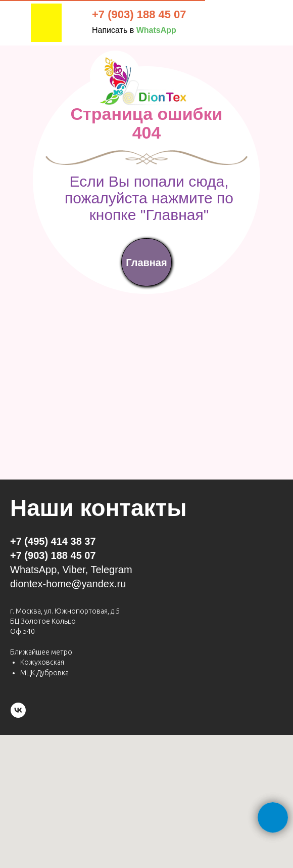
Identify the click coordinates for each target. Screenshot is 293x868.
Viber (74, 570)
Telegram (111, 570)
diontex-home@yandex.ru (68, 584)
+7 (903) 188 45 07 (139, 14)
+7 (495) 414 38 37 (53, 541)
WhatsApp (33, 570)
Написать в (134, 30)
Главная (146, 263)
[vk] (18, 710)
